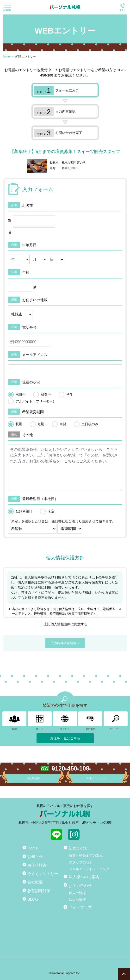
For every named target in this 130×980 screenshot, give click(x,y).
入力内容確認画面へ (65, 643)
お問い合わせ (80, 885)
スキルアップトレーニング (89, 869)
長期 (19, 424)
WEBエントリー (25, 56)
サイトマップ (80, 907)
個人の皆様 (77, 893)
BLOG (33, 899)
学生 (70, 395)
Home (33, 848)
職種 (14, 721)
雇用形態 (90, 721)
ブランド (65, 721)
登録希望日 (24, 511)
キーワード (116, 721)
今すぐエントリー (43, 874)
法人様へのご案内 (84, 877)
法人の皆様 (77, 900)
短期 (41, 424)
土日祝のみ (90, 424)
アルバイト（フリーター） (36, 401)
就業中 (46, 395)
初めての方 (78, 848)
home (7, 56)
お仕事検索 (37, 865)
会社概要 (35, 882)
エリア (40, 721)
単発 (63, 424)
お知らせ (35, 856)
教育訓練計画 (39, 891)
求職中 (21, 395)
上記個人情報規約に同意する (66, 624)
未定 (51, 511)
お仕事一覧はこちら (65, 738)
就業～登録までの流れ (86, 855)
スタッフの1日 (80, 862)
